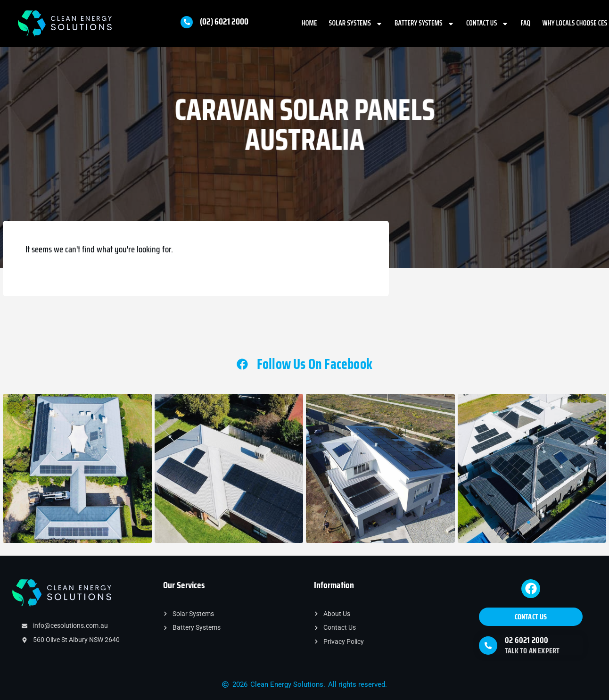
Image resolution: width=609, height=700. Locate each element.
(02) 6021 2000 (224, 21)
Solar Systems (356, 24)
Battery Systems (424, 24)
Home (309, 23)
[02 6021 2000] (488, 646)
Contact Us (488, 24)
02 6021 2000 (527, 640)
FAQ (525, 23)
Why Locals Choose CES (575, 23)
